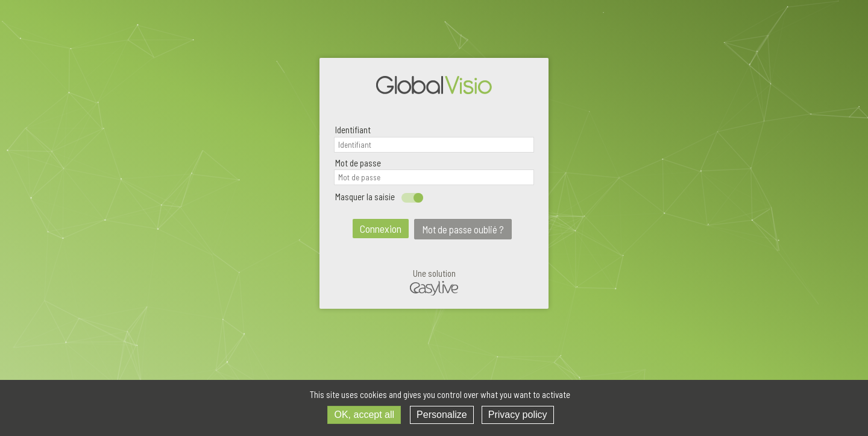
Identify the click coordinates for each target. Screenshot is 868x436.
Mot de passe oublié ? (463, 229)
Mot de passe (358, 163)
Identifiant (353, 130)
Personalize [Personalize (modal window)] (442, 415)
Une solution (434, 283)
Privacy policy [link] (518, 415)
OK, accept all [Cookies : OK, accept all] (364, 415)
